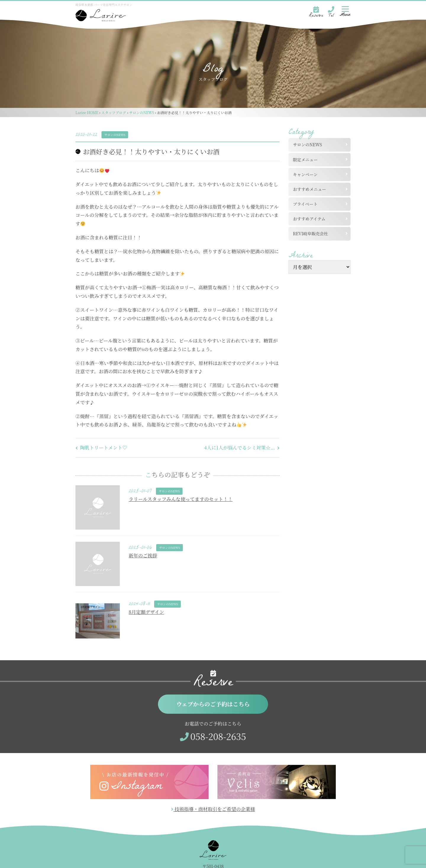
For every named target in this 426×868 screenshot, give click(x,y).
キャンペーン (305, 174)
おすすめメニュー (309, 189)
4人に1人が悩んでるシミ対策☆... (242, 448)
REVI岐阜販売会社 (313, 233)
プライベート (305, 204)
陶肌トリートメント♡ (101, 448)
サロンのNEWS (115, 135)
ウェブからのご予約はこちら (213, 704)
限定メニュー (305, 160)
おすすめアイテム (309, 219)
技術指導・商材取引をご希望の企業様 (213, 809)
